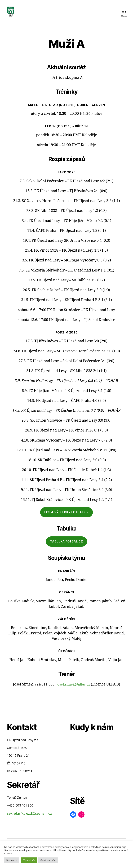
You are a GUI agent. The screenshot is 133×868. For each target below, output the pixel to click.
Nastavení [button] (12, 860)
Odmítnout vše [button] (48, 860)
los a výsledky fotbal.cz (66, 517)
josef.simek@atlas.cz (73, 690)
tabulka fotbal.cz (67, 547)
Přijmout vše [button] (29, 860)
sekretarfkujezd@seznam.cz (29, 819)
